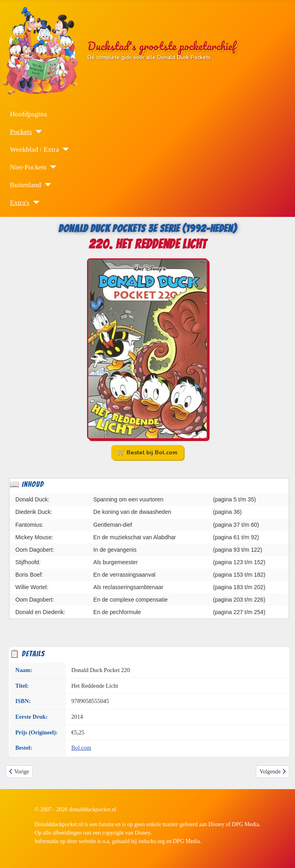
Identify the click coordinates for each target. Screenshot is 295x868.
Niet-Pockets (28, 167)
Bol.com (81, 748)
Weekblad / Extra (35, 149)
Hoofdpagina (29, 114)
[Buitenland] (46, 185)
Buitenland (26, 185)
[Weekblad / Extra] (64, 149)
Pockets (21, 132)
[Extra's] (34, 202)
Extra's (20, 202)
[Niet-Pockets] (51, 167)
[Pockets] (37, 132)
